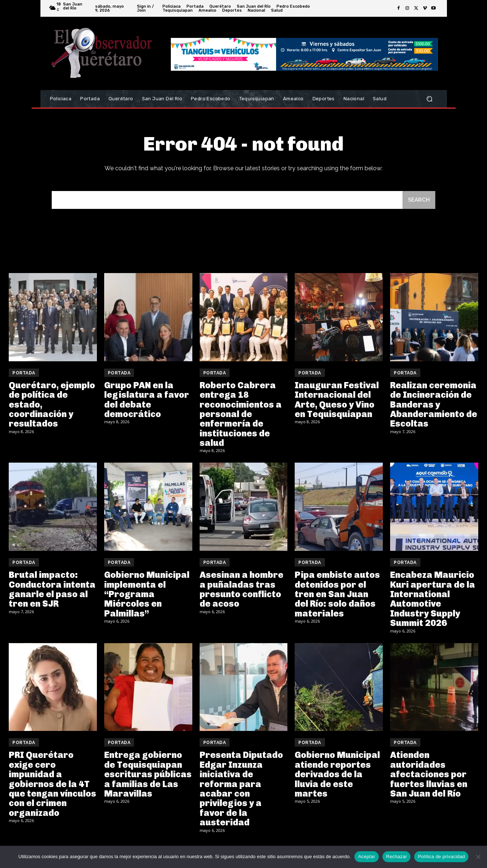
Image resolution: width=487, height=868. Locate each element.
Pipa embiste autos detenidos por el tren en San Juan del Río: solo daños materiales (337, 594)
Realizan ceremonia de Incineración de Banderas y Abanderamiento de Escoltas (434, 404)
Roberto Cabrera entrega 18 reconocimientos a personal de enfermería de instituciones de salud (241, 414)
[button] (430, 99)
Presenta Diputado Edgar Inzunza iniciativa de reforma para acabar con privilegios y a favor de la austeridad (241, 789)
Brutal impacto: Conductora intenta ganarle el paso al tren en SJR (52, 589)
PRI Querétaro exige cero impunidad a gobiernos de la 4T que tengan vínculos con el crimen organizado (52, 784)
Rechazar (397, 857)
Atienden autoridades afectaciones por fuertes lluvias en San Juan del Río (429, 774)
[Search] (419, 200)
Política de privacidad (441, 857)
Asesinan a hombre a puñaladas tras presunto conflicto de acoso (241, 589)
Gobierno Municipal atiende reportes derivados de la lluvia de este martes (337, 774)
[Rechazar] (478, 857)
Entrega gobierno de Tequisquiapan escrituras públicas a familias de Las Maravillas (148, 774)
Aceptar (367, 857)
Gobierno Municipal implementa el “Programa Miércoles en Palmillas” (147, 594)
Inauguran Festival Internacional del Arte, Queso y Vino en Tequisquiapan (337, 400)
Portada (24, 373)
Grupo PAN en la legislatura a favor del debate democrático (147, 400)
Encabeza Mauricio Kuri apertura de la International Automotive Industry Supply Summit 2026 (433, 599)
